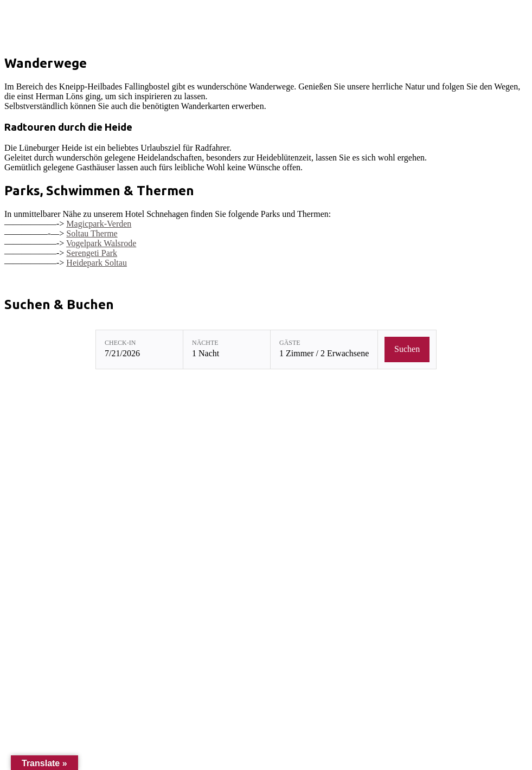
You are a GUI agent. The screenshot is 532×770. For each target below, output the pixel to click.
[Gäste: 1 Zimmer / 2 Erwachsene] (324, 349)
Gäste (290, 343)
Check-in (120, 343)
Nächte (205, 343)
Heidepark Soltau (97, 263)
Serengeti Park (92, 253)
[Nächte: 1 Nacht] (227, 349)
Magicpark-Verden (99, 224)
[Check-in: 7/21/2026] (139, 349)
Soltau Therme (92, 233)
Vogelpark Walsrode (101, 243)
